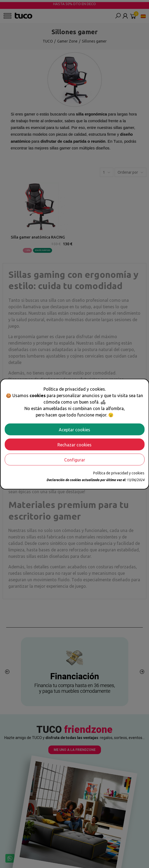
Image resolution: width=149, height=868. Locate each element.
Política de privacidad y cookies (119, 473)
